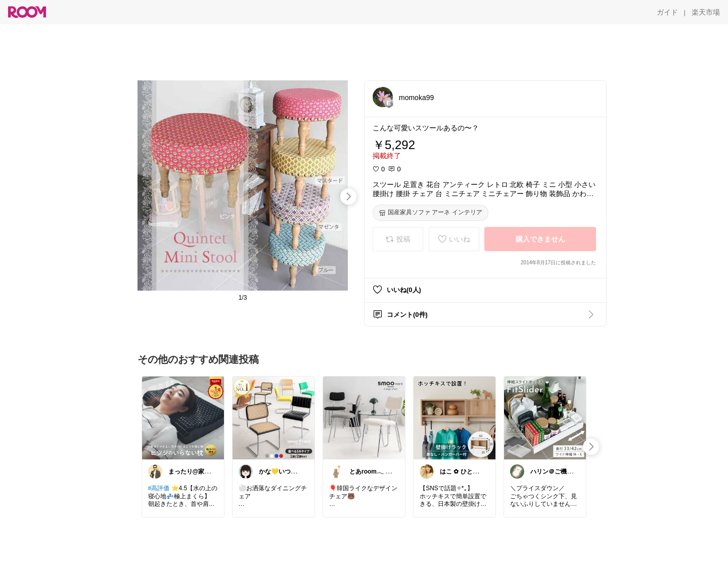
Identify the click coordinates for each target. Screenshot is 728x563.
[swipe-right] (348, 197)
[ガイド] (667, 12)
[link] (183, 417)
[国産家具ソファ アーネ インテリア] (430, 213)
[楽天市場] (706, 12)
